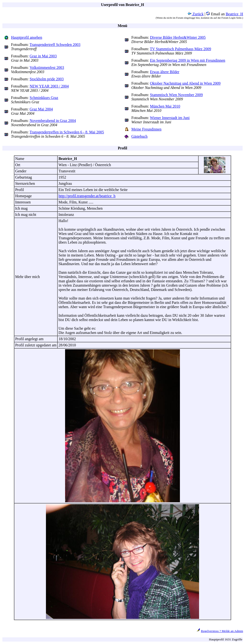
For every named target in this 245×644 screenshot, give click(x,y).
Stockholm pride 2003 (47, 79)
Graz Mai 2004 (41, 109)
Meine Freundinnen (146, 129)
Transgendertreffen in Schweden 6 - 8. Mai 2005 (67, 132)
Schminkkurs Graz (44, 98)
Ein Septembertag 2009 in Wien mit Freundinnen (188, 60)
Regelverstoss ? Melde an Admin (222, 631)
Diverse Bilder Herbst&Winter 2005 (178, 37)
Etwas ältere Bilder (165, 72)
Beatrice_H (234, 14)
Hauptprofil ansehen (27, 37)
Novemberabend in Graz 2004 (53, 121)
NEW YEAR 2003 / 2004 (49, 86)
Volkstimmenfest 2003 (47, 68)
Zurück (195, 14)
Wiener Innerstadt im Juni (170, 118)
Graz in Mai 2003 (43, 56)
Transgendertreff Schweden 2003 (55, 45)
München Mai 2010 (165, 106)
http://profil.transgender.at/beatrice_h (87, 196)
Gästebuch (139, 136)
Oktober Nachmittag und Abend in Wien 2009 (185, 83)
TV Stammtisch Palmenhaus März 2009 (181, 49)
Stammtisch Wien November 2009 (176, 95)
